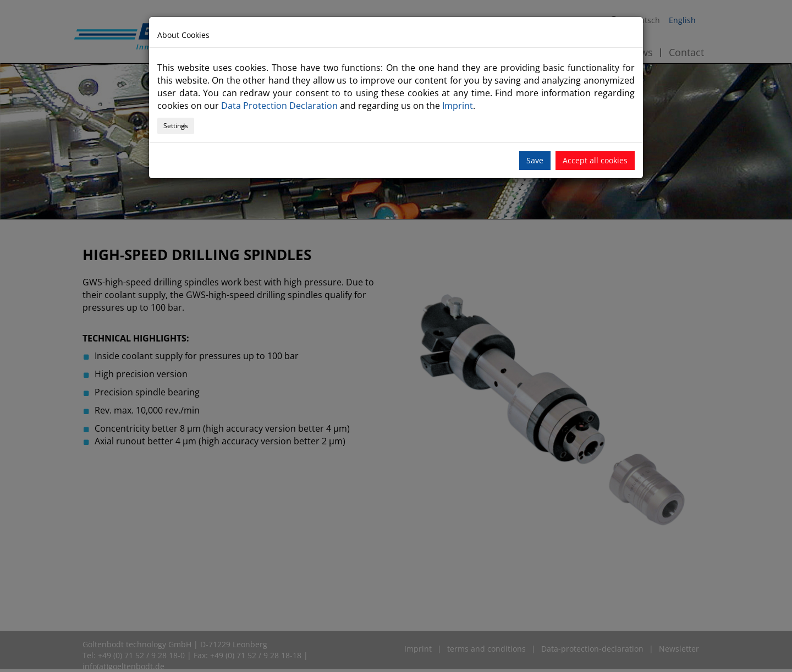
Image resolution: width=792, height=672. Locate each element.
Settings (176, 126)
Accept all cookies (595, 160)
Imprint (458, 106)
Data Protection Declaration (279, 106)
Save (535, 160)
